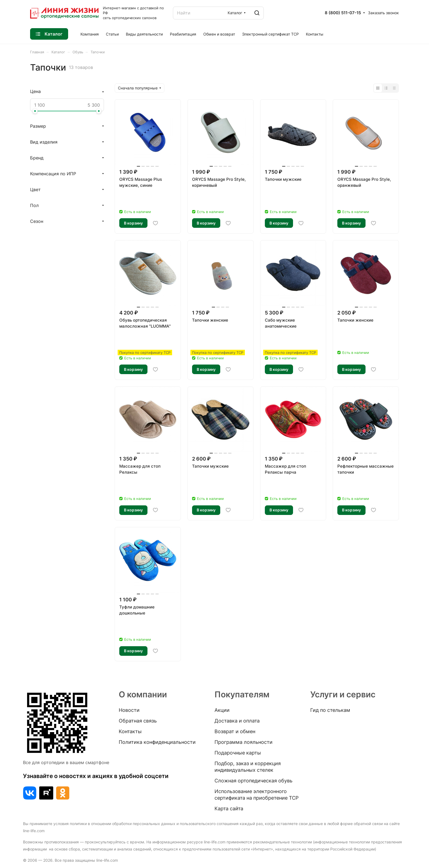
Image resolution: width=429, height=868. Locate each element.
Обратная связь (138, 721)
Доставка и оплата (237, 721)
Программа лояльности (244, 742)
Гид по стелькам (330, 710)
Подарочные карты (238, 753)
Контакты (130, 731)
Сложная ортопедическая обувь (253, 781)
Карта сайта (229, 809)
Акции (222, 710)
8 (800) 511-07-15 (343, 13)
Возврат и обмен (235, 731)
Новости (129, 710)
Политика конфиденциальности (157, 742)
